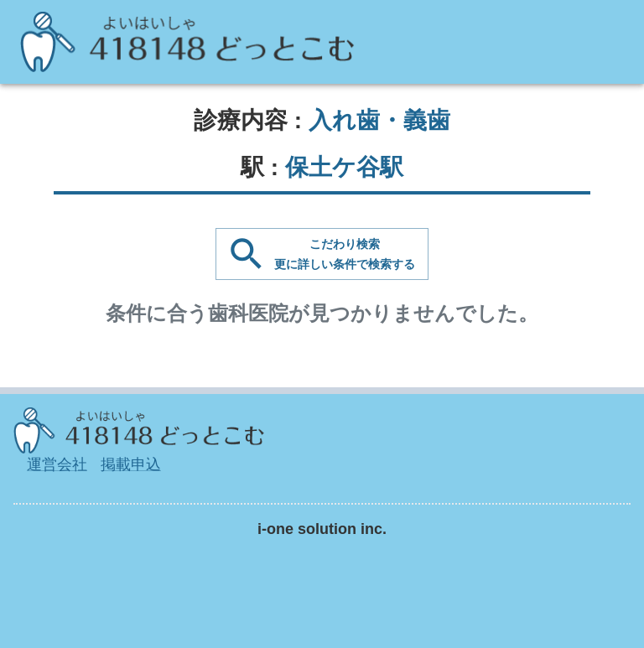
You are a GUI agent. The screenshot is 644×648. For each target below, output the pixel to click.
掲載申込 (131, 464)
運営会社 (57, 464)
